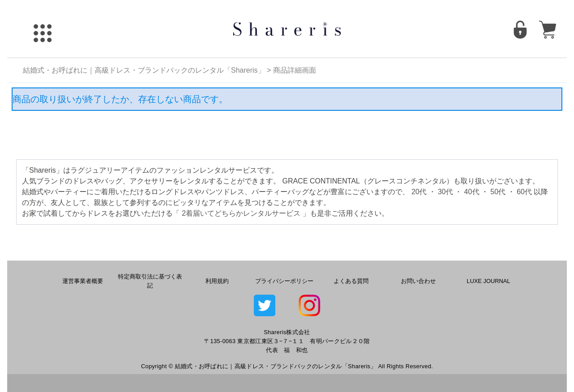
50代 (498, 192)
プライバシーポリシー (284, 281)
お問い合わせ (418, 281)
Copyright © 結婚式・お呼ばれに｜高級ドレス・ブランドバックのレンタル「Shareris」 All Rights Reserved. (287, 366)
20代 (419, 192)
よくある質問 (351, 281)
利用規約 (217, 281)
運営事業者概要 (83, 281)
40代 (472, 192)
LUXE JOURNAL (489, 281)
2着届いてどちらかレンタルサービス (241, 213)
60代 (524, 192)
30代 (445, 192)
